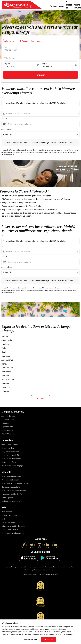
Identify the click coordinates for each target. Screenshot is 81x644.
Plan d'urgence (7, 498)
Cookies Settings (31, 639)
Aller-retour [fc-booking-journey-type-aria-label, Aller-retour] (9, 41)
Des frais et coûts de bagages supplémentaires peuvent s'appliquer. (35, 152)
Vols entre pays (38, 567)
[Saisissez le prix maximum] (42, 124)
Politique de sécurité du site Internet (15, 483)
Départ (7, 64)
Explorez (53, 6)
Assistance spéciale (9, 462)
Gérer (62, 6)
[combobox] (40, 103)
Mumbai (5, 376)
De (5, 47)
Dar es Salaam (8, 380)
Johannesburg (8, 340)
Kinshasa (6, 387)
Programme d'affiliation (10, 451)
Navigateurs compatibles (11, 487)
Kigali (4, 352)
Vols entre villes (50, 567)
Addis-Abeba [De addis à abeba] (7, 368)
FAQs (4, 519)
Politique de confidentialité (11, 476)
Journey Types (7, 129)
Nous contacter (7, 512)
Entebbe (5, 383)
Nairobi (5, 336)
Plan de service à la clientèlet (12, 494)
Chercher (41, 75)
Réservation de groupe (10, 448)
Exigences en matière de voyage (13, 526)
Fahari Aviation (7, 430)
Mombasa (6, 356)
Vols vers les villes (25, 567)
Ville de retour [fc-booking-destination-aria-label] (11, 58)
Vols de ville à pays (49, 570)
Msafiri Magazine (8, 434)
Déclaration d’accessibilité (11, 501)
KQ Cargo (5, 423)
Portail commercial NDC (10, 455)
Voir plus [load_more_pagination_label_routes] (40, 398)
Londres (5, 344)
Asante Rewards (8, 420)
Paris (4, 348)
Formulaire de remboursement (13, 533)
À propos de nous (69, 6)
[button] (32, 41)
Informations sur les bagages (12, 466)
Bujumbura (6, 372)
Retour (45, 64)
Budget (4, 119)
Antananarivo (7, 360)
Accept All (49, 639)
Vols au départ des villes (66, 567)
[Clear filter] (77, 103)
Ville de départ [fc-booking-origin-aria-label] (11, 50)
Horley (4, 364)
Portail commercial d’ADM (11, 459)
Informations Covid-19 (10, 530)
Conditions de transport (10, 480)
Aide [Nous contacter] (10, 515)
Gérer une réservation (10, 444)
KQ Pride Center (7, 427)
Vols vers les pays (11, 567)
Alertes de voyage (8, 522)
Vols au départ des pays (33, 570)
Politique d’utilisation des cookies (14, 491)
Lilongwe (5, 391)
